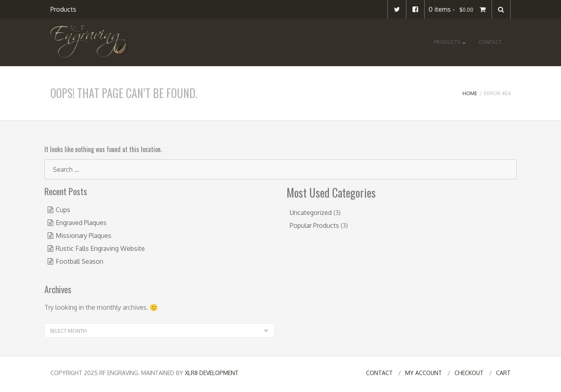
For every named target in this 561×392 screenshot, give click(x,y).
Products (63, 9)
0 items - (458, 9)
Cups (63, 210)
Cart (503, 373)
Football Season (80, 261)
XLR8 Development (212, 373)
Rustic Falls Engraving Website (100, 248)
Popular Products (314, 225)
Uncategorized (311, 213)
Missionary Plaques (84, 236)
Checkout (469, 373)
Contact (490, 42)
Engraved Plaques (81, 223)
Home (470, 93)
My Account (424, 373)
